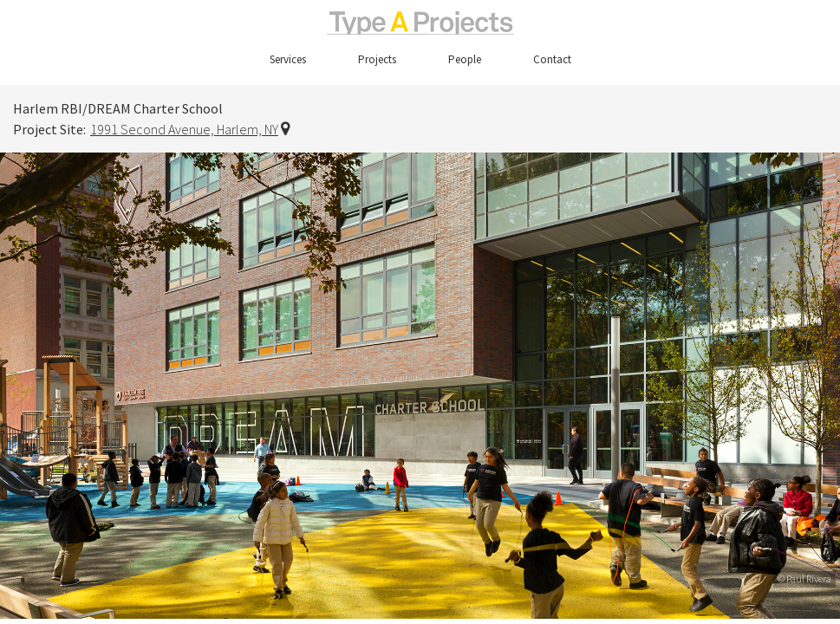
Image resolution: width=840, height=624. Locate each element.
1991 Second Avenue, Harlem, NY (184, 129)
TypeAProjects (420, 23)
